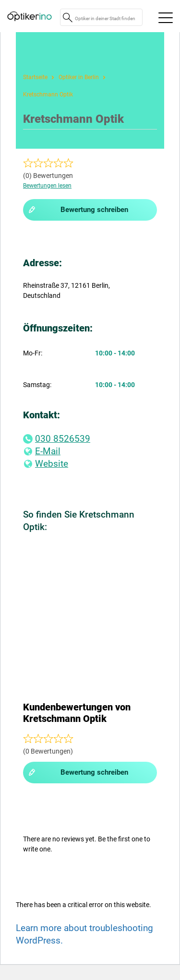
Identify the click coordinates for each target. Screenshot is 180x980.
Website (46, 464)
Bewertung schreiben (78, 210)
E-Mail (42, 451)
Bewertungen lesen (47, 186)
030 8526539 (57, 439)
